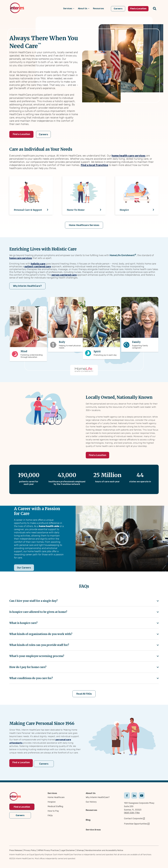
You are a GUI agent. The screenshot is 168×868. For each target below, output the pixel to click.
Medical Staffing (55, 806)
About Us (91, 793)
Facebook (127, 795)
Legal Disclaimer (68, 850)
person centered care (64, 275)
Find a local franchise (94, 165)
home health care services (129, 156)
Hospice (52, 801)
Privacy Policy (30, 850)
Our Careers (24, 568)
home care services (21, 258)
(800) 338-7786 (132, 812)
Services (52, 793)
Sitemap (80, 850)
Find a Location (21, 134)
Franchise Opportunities (136, 823)
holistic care (38, 264)
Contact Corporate (133, 818)
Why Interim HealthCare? (27, 286)
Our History (91, 801)
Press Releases (16, 850)
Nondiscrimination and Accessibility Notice (104, 850)
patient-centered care (38, 266)
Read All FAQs (84, 695)
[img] (17, 8)
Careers (47, 134)
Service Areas (93, 829)
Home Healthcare (56, 797)
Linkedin (134, 795)
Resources (91, 810)
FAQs (50, 815)
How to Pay (53, 811)
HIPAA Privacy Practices (48, 850)
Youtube (142, 795)
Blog (88, 820)
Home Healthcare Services (84, 225)
